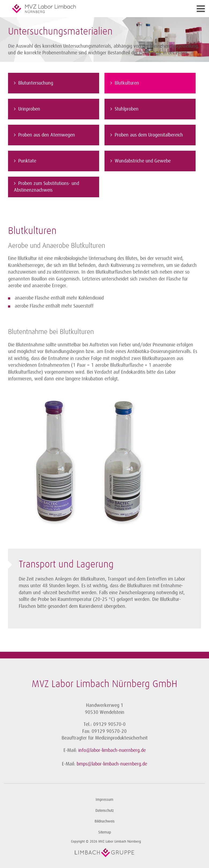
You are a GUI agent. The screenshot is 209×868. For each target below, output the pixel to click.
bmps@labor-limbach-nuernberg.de (112, 764)
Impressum (104, 800)
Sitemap (105, 832)
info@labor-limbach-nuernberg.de (112, 750)
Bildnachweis (105, 821)
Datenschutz (105, 811)
